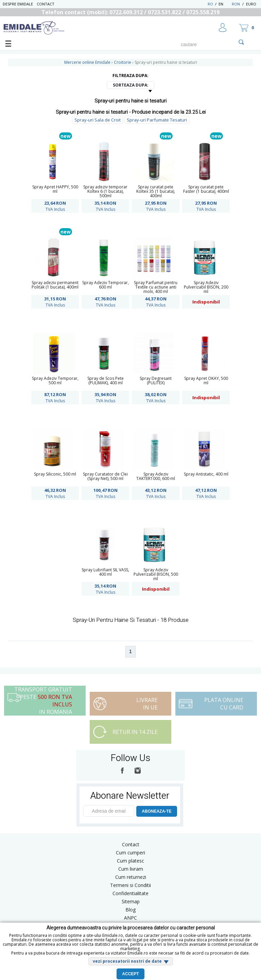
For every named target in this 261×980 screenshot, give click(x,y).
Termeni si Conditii (130, 885)
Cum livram (131, 869)
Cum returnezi (131, 877)
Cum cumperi (130, 853)
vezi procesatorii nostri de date (127, 961)
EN (224, 4)
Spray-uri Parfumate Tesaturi (157, 120)
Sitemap (131, 901)
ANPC (130, 918)
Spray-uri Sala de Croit (98, 120)
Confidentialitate (130, 893)
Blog (130, 910)
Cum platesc (130, 861)
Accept (130, 974)
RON (236, 4)
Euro (251, 4)
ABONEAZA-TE (156, 811)
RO (210, 4)
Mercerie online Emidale (87, 62)
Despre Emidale (18, 4)
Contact (46, 4)
